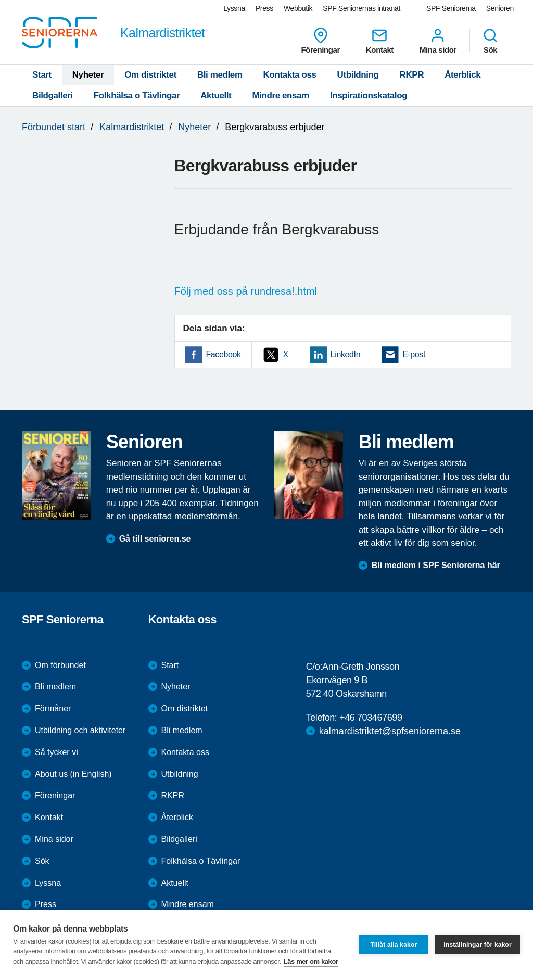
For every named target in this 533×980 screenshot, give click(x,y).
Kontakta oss (290, 75)
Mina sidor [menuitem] (438, 41)
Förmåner (53, 708)
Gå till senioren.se (155, 539)
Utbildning (358, 75)
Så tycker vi (56, 752)
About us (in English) (73, 774)
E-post (414, 354)
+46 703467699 (371, 718)
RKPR (412, 75)
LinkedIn (345, 354)
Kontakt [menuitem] (380, 41)
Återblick (462, 75)
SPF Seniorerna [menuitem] (451, 8)
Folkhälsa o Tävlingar (137, 96)
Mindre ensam (281, 96)
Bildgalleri (53, 96)
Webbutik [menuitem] (298, 8)
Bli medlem (220, 75)
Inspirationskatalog (369, 96)
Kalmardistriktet (132, 127)
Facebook (224, 354)
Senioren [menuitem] (500, 8)
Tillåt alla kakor (394, 945)
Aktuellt (216, 96)
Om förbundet (60, 665)
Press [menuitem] (264, 8)
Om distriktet (150, 75)
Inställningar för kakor (478, 945)
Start (42, 75)
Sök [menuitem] (490, 41)
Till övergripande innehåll (0, 0)
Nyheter (88, 75)
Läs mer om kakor (311, 962)
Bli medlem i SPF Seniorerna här (436, 565)
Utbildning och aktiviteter (80, 730)
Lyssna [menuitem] (234, 8)
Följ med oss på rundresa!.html (246, 291)
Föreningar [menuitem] (321, 41)
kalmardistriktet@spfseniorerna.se (390, 731)
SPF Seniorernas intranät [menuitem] (361, 8)
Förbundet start (54, 127)
